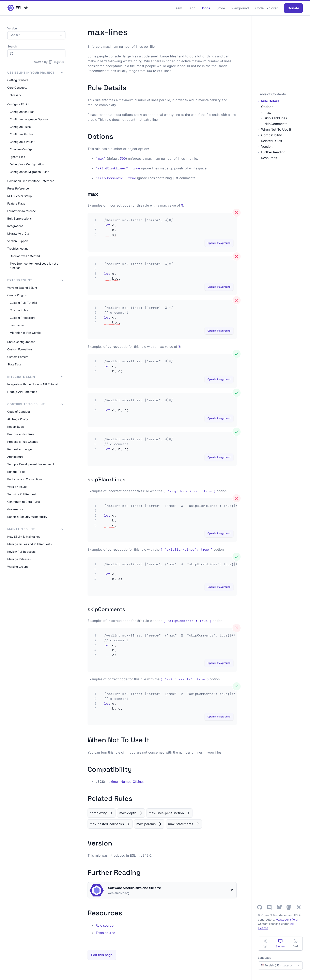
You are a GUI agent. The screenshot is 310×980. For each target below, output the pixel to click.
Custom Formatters (20, 349)
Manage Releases (19, 559)
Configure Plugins (21, 134)
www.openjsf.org (287, 919)
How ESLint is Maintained (24, 537)
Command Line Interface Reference (31, 181)
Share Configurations (21, 342)
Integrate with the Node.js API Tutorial (32, 384)
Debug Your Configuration (27, 164)
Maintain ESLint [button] (35, 529)
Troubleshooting (18, 248)
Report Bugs (15, 427)
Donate (293, 8)
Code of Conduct (19, 412)
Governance (15, 509)
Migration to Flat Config (25, 333)
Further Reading (273, 152)
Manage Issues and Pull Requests (29, 544)
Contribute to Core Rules (24, 502)
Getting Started (18, 80)
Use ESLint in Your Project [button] (35, 73)
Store (221, 8)
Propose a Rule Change (23, 442)
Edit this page (102, 955)
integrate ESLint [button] (35, 377)
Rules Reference (18, 188)
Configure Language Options (29, 119)
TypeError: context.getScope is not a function (34, 266)
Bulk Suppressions (19, 218)
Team (178, 8)
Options (267, 107)
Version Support (18, 241)
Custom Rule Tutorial (23, 303)
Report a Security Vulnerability (27, 517)
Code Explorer (266, 8)
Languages (17, 325)
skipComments (276, 124)
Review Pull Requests (21, 552)
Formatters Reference (22, 211)
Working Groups (18, 567)
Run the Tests (16, 472)
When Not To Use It (276, 129)
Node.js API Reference (22, 392)
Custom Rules (19, 310)
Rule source (105, 925)
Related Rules (272, 141)
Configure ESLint (18, 104)
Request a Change (20, 449)
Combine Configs (21, 149)
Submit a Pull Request (22, 494)
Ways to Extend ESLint (22, 288)
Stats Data (14, 364)
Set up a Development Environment (31, 464)
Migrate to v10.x (18, 233)
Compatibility (272, 135)
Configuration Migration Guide (29, 172)
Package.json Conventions (25, 479)
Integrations (15, 226)
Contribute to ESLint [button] (35, 404)
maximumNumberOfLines (125, 782)
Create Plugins (17, 295)
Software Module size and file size (134, 888)
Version (267, 146)
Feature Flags (16, 203)
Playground (240, 8)
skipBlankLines (276, 118)
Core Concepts (17, 88)
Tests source (105, 933)
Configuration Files (22, 112)
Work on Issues (17, 487)
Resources (269, 158)
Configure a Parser (22, 142)
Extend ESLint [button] (35, 280)
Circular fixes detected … (26, 256)
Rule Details (270, 101)
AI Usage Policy (18, 419)
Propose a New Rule (21, 434)
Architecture (15, 457)
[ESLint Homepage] (17, 8)
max (268, 112)
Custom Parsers (18, 357)
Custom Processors (22, 318)
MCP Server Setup (20, 196)
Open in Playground (219, 243)
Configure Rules (20, 127)
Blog (192, 8)
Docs (206, 8)
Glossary (15, 95)
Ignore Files (17, 157)
